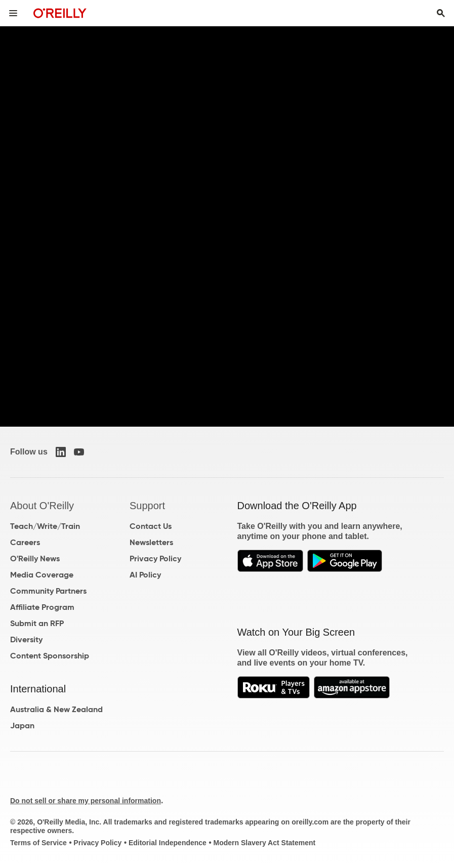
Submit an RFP (37, 623)
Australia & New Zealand (56, 709)
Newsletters (151, 542)
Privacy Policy (155, 559)
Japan (22, 726)
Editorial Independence (168, 843)
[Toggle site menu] (13, 13)
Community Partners (48, 591)
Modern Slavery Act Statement (264, 843)
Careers (25, 542)
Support (147, 506)
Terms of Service (38, 843)
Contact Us (151, 526)
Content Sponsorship (50, 656)
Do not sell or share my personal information (86, 801)
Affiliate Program (42, 607)
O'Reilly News (35, 559)
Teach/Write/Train (45, 526)
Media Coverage (42, 575)
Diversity (26, 639)
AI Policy (145, 575)
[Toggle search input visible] (441, 13)
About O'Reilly (42, 506)
